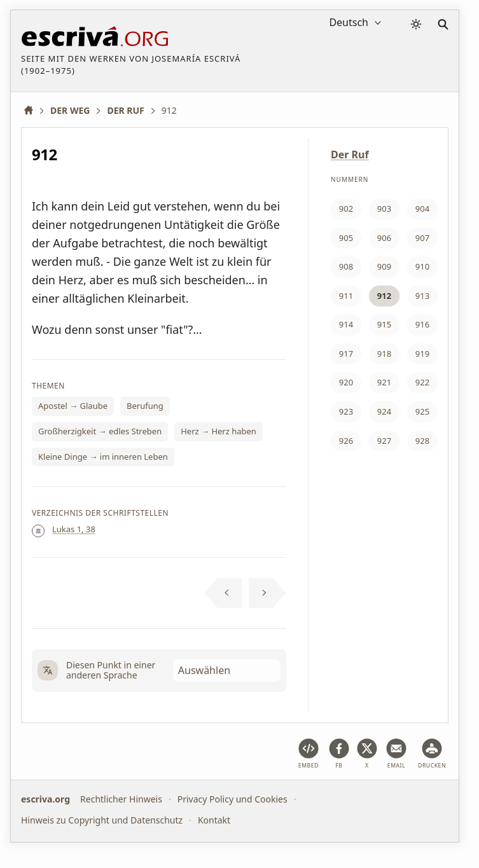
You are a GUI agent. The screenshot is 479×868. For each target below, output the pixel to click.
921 (384, 382)
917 (346, 354)
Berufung (145, 406)
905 (346, 238)
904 (422, 209)
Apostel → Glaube (73, 406)
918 (384, 354)
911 (346, 296)
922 (422, 382)
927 (384, 441)
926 (346, 441)
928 (422, 441)
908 (346, 266)
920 (346, 382)
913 (422, 296)
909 (384, 266)
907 (422, 238)
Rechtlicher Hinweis (121, 799)
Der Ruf (350, 155)
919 (422, 354)
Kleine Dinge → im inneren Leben (103, 457)
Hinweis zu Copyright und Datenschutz (102, 819)
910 (422, 266)
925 (422, 411)
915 (384, 324)
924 (384, 411)
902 (346, 209)
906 (384, 238)
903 (384, 209)
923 (346, 411)
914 (346, 324)
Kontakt (214, 819)
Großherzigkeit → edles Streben (100, 431)
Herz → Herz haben (219, 431)
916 (422, 324)
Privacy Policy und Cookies (233, 799)
